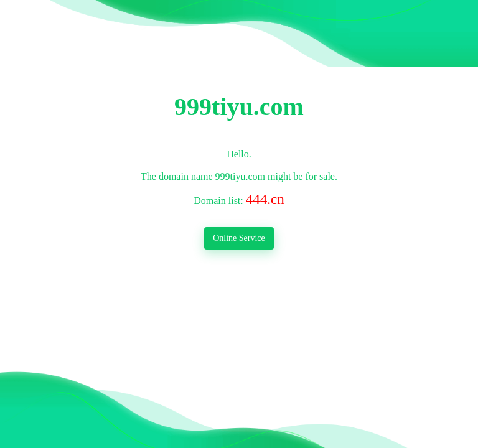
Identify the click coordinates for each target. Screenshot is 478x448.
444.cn (265, 199)
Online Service (239, 238)
